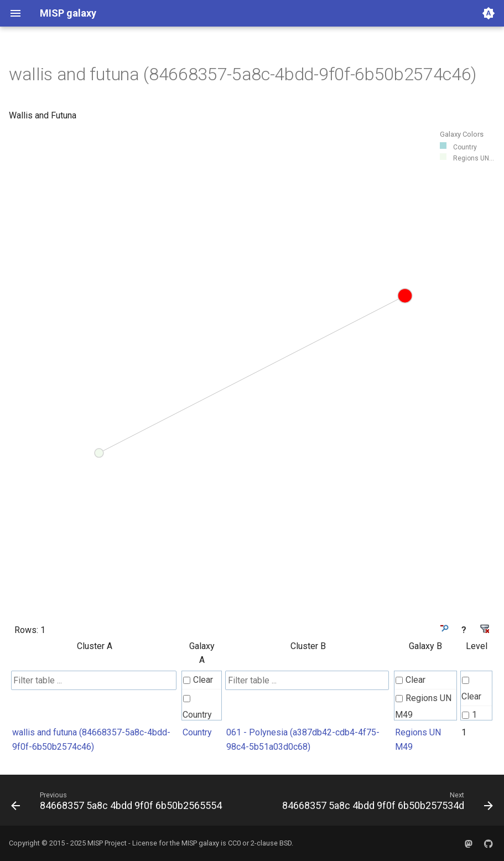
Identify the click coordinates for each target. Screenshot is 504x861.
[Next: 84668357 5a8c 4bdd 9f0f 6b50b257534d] (386, 803)
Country (197, 707)
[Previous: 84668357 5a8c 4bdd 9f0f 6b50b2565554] (118, 803)
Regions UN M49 (423, 706)
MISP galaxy (200, 843)
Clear (198, 680)
